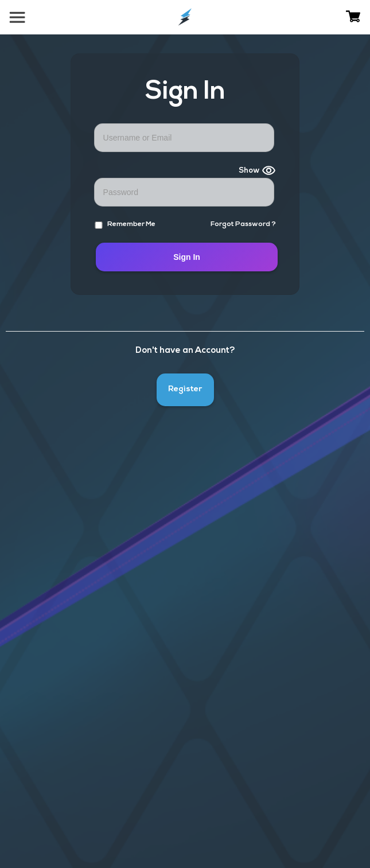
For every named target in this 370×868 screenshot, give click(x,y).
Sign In (187, 257)
